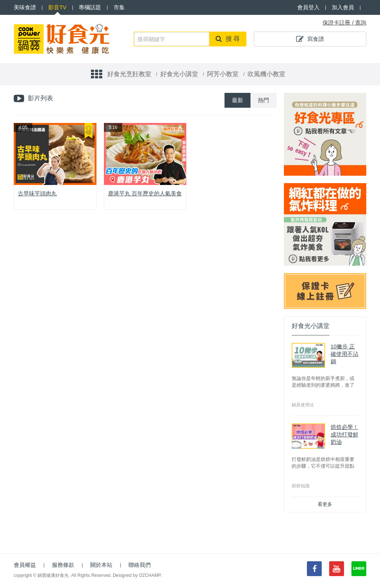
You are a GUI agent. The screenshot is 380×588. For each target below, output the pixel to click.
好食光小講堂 (179, 74)
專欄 (90, 7)
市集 (119, 7)
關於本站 (101, 565)
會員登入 (308, 7)
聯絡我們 (140, 565)
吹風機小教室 (266, 74)
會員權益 (25, 565)
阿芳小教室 (223, 74)
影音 (57, 7)
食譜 (25, 7)
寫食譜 (310, 39)
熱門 (263, 100)
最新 (237, 100)
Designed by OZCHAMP (137, 575)
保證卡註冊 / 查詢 (344, 22)
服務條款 (63, 565)
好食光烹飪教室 (129, 74)
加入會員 (343, 7)
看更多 (325, 504)
